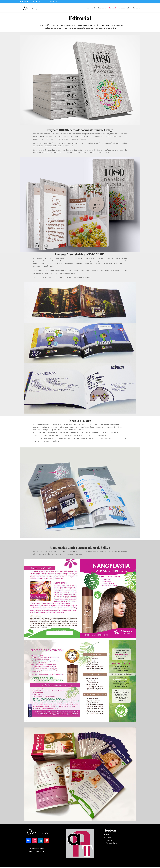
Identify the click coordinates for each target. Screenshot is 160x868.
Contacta (137, 8)
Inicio (87, 8)
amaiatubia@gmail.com (38, 851)
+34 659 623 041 (38, 849)
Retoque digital (124, 8)
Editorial (112, 8)
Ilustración (102, 8)
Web (94, 8)
